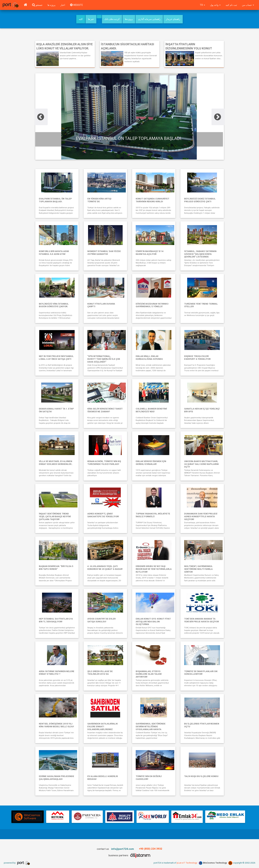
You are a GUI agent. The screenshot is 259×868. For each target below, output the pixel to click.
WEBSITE (77, 5)
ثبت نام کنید (231, 5)
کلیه (81, 19)
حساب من (248, 5)
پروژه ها (51, 5)
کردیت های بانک (112, 19)
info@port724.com (123, 851)
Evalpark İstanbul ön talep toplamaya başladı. (129, 139)
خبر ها (91, 19)
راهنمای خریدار (173, 19)
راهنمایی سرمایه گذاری (149, 19)
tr (202, 5)
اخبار (63, 5)
